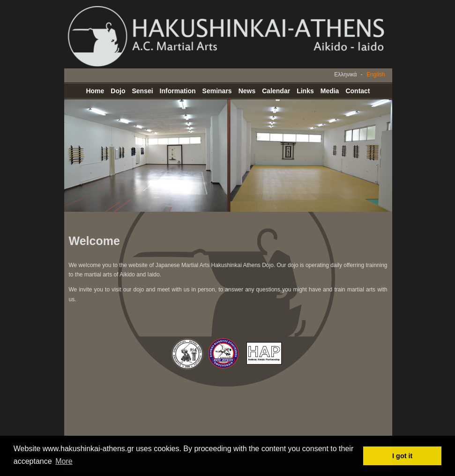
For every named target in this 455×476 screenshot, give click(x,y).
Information (178, 91)
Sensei (142, 91)
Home (95, 91)
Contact (358, 91)
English (376, 74)
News (247, 91)
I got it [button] (402, 456)
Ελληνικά (345, 74)
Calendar (276, 91)
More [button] (64, 461)
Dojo (118, 91)
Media (330, 91)
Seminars (217, 91)
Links (305, 91)
